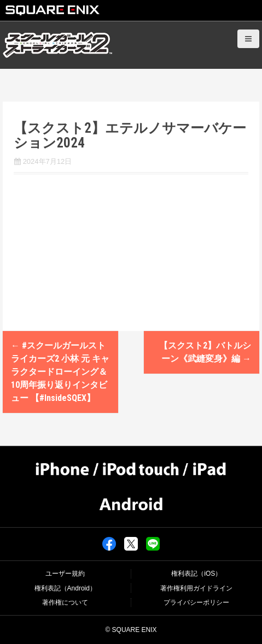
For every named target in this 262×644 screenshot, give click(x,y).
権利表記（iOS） (196, 574)
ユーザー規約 (65, 574)
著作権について (65, 602)
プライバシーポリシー (196, 602)
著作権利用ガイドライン (196, 588)
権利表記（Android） (65, 588)
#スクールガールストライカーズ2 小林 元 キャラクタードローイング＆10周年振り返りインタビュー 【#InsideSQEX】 (60, 372)
